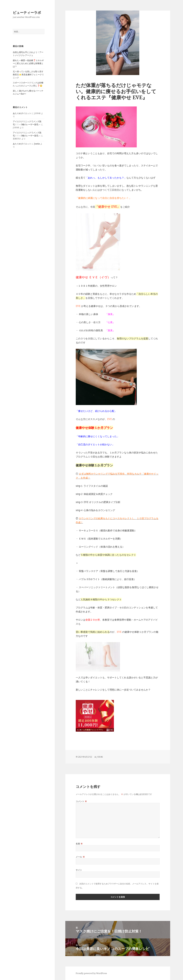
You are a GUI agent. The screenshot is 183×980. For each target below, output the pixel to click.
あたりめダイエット (22, 113)
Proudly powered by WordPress (91, 973)
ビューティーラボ (27, 12)
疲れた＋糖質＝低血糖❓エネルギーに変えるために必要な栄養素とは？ (28, 63)
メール (80, 857)
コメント (81, 801)
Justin (37, 144)
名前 (79, 844)
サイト (79, 870)
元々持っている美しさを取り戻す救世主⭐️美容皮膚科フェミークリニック (28, 75)
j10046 (100, 757)
